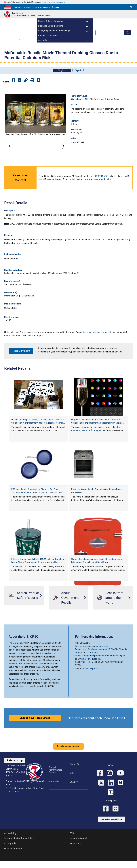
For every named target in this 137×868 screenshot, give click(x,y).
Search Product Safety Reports (24, 604)
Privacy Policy (11, 852)
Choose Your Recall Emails (35, 726)
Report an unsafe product (68, 755)
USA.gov (74, 790)
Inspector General (78, 847)
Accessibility (10, 842)
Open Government (13, 857)
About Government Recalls (66, 606)
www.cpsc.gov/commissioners (102, 341)
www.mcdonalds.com (106, 188)
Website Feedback (111, 828)
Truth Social (93, 661)
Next (63, 150)
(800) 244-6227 (101, 185)
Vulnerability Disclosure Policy (19, 847)
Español (79, 70)
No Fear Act (75, 852)
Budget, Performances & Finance (56, 778)
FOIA (72, 842)
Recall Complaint (21, 359)
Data (72, 782)
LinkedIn (79, 661)
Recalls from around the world (110, 606)
